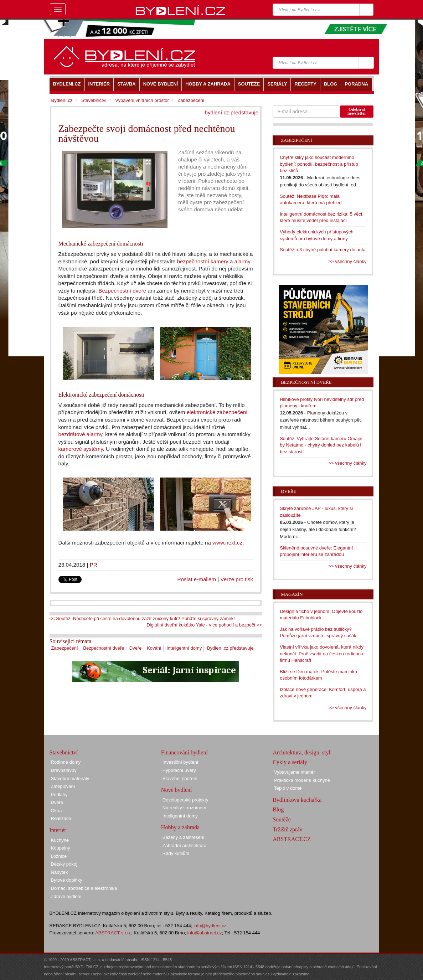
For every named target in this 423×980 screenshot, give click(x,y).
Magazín (292, 594)
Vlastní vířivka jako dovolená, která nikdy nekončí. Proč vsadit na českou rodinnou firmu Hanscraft (322, 654)
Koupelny (61, 848)
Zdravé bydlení (66, 896)
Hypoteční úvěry (179, 770)
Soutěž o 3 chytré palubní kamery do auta (323, 250)
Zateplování (63, 786)
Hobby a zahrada (180, 827)
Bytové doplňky (67, 880)
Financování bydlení (184, 752)
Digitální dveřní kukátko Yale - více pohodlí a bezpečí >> (204, 625)
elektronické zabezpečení (217, 412)
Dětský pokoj (64, 864)
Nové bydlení (177, 790)
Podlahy (59, 795)
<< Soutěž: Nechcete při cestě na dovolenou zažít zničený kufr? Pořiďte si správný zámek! (142, 618)
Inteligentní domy (184, 648)
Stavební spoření (180, 778)
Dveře (136, 648)
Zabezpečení (65, 648)
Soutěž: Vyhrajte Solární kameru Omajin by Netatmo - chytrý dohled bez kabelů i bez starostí (321, 445)
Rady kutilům (176, 853)
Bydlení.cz (62, 100)
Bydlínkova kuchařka (297, 800)
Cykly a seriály (290, 762)
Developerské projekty (185, 800)
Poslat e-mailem (197, 579)
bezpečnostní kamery (203, 261)
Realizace (61, 818)
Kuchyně (60, 840)
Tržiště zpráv (287, 829)
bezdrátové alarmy (80, 434)
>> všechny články (348, 261)
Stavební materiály (70, 778)
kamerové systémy (81, 449)
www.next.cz (227, 543)
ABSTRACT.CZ (292, 839)
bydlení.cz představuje (232, 112)
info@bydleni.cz (210, 926)
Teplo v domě (288, 788)
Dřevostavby (64, 770)
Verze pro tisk (237, 579)
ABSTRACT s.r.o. (113, 933)
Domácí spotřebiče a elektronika (84, 888)
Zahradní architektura (185, 845)
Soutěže (282, 819)
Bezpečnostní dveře (122, 291)
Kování (154, 648)
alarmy (242, 261)
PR (94, 565)
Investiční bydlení (180, 762)
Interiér (58, 830)
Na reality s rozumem (184, 808)
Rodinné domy (66, 762)
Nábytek (60, 872)
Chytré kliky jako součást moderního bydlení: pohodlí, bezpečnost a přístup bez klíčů (319, 164)
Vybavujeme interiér (294, 772)
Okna (56, 811)
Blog (278, 809)
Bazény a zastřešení (184, 837)
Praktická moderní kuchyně (302, 780)
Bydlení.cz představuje (230, 648)
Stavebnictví (94, 100)
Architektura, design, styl (301, 752)
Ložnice (59, 856)
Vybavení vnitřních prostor (142, 100)
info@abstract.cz (205, 933)
